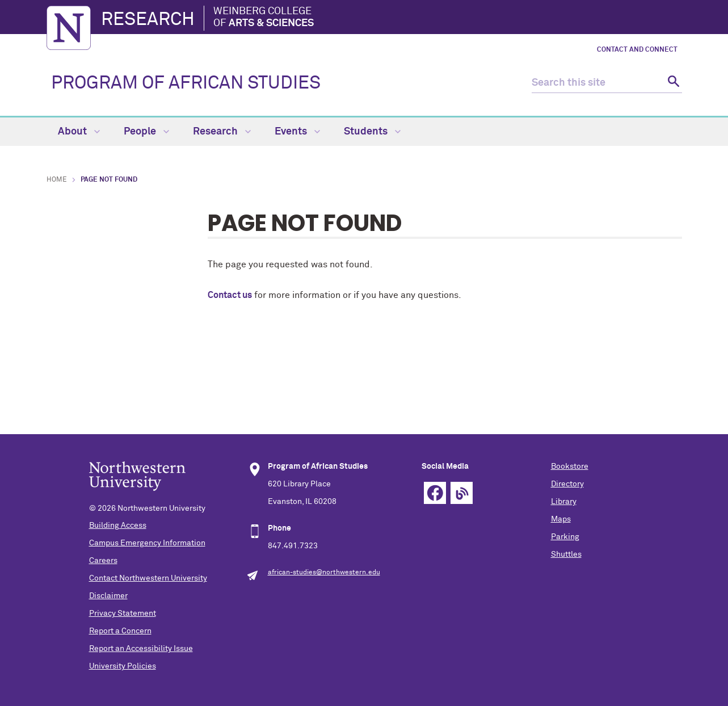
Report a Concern (120, 631)
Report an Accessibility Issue (141, 649)
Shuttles (566, 554)
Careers (103, 561)
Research (148, 20)
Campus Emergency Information (147, 543)
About (79, 132)
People (146, 132)
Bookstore (570, 467)
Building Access (118, 526)
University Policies (123, 666)
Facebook (435, 493)
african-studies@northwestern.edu (324, 573)
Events (297, 132)
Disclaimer (108, 596)
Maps (561, 519)
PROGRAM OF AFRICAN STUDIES (186, 83)
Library (564, 502)
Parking (565, 537)
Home (57, 180)
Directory (567, 484)
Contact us (230, 295)
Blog (462, 493)
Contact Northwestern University (148, 578)
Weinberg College (264, 18)
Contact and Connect (637, 50)
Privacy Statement (123, 613)
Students (372, 132)
